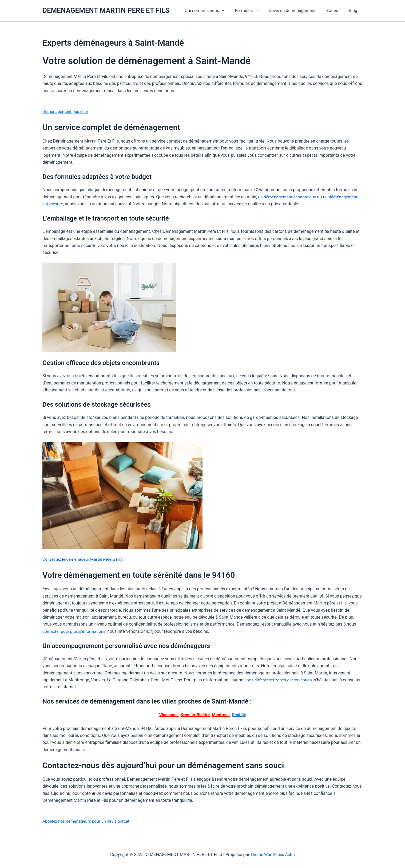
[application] (231, 11)
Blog (354, 11)
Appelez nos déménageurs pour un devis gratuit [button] (88, 821)
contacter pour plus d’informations (75, 631)
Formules (254, 11)
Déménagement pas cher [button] (66, 111)
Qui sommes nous (214, 11)
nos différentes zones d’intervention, (281, 680)
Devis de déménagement (297, 11)
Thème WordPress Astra (273, 855)
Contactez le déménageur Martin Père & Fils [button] (84, 559)
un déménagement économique (288, 197)
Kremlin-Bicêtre (195, 715)
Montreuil (221, 715)
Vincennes (168, 715)
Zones (335, 11)
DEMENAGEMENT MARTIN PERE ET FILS (106, 10)
